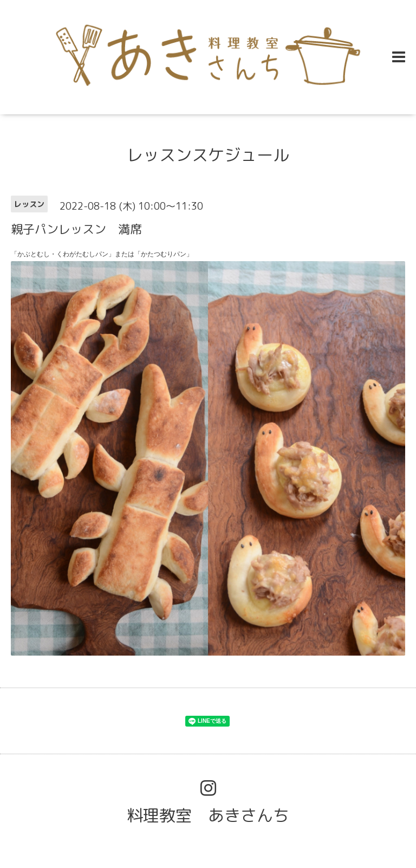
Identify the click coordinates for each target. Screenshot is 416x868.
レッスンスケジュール (208, 155)
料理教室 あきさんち (208, 815)
